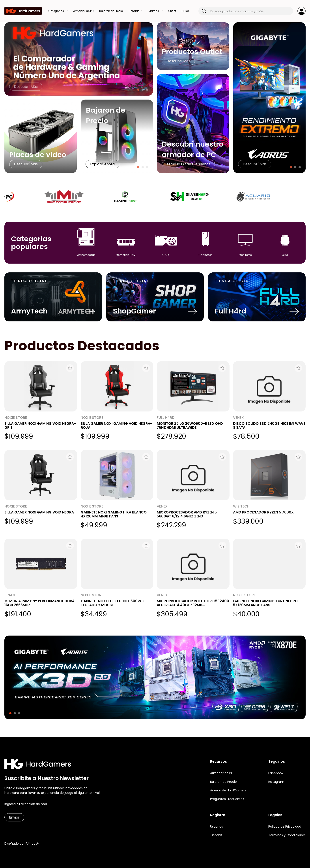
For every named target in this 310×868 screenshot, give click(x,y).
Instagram (276, 782)
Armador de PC (222, 773)
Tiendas (216, 835)
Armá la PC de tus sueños (188, 164)
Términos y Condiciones (287, 835)
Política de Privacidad (285, 826)
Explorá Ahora (102, 164)
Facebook (276, 773)
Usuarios (217, 826)
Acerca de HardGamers (228, 790)
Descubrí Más (26, 87)
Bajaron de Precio (223, 782)
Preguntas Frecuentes (227, 799)
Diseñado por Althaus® (22, 843)
